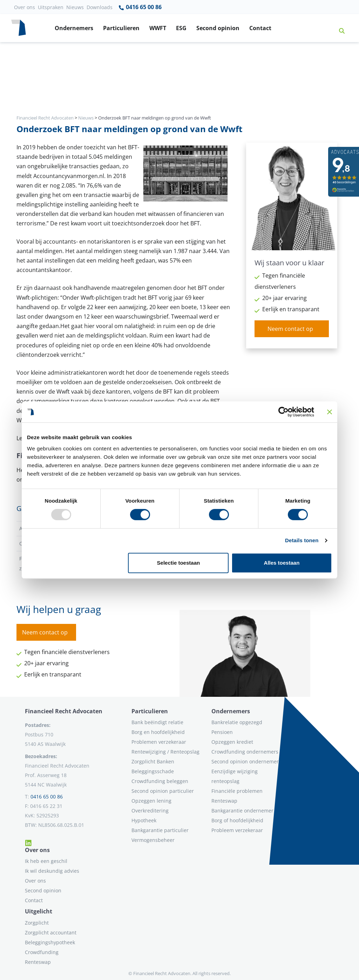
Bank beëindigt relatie (157, 722)
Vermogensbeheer (153, 840)
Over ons (25, 7)
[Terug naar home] (19, 28)
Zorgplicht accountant (51, 933)
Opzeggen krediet (232, 742)
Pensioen (222, 732)
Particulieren (121, 28)
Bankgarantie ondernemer (242, 811)
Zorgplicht (37, 923)
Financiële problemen (237, 791)
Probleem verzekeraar (237, 830)
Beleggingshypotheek (50, 942)
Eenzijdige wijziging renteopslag (235, 776)
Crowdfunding (42, 952)
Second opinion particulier (163, 791)
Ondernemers (74, 28)
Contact (260, 28)
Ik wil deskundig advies (52, 871)
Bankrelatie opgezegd (237, 722)
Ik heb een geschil (46, 861)
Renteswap (224, 801)
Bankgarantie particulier (160, 830)
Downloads (100, 7)
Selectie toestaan (179, 563)
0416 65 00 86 (140, 7)
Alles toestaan (282, 563)
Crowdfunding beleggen (160, 781)
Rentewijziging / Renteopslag (165, 752)
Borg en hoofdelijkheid (158, 732)
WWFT (158, 28)
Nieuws (75, 7)
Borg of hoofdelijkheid (237, 820)
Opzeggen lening (151, 801)
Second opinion (218, 28)
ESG (181, 28)
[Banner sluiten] (330, 412)
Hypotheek (144, 820)
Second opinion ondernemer (245, 761)
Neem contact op (290, 329)
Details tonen (302, 540)
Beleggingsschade (153, 771)
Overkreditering (150, 811)
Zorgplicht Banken (153, 761)
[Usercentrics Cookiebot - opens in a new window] (283, 412)
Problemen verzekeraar (159, 742)
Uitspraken (51, 7)
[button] (339, 28)
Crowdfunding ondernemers (245, 752)
